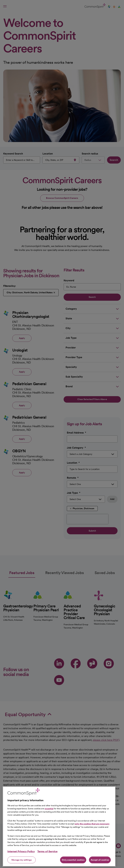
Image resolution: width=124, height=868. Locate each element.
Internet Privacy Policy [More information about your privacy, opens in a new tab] (21, 865)
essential (49, 822)
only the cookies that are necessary (92, 838)
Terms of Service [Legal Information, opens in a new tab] (47, 865)
